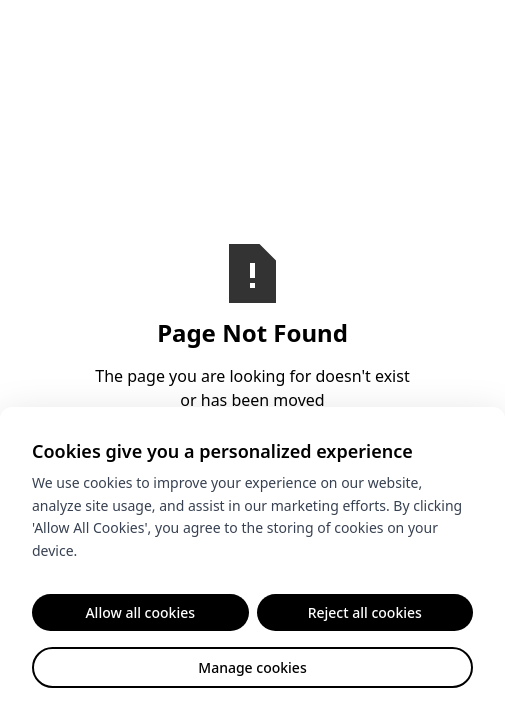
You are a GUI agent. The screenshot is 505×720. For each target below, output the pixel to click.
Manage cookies (252, 667)
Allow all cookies (140, 612)
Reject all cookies (365, 612)
